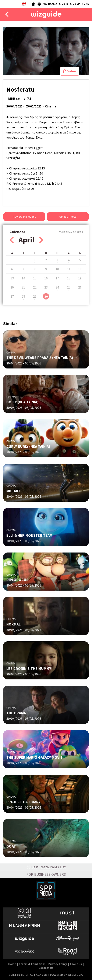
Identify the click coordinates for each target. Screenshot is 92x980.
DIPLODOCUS (17, 580)
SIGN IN (64, 4)
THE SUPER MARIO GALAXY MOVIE (34, 757)
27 (12, 296)
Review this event (24, 217)
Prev (12, 240)
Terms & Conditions (32, 964)
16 (46, 278)
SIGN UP (75, 4)
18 (69, 278)
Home (12, 964)
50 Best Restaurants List (46, 867)
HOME (85, 4)
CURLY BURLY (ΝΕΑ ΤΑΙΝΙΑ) (28, 446)
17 (57, 278)
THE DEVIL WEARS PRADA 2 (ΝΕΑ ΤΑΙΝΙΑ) (40, 358)
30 (46, 296)
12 (80, 269)
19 (80, 278)
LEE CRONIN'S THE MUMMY (29, 669)
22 (35, 287)
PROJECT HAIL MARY (23, 802)
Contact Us (46, 968)
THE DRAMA (16, 713)
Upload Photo (68, 217)
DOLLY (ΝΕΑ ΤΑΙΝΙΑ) (22, 402)
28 (23, 296)
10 (57, 269)
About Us (76, 964)
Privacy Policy (58, 964)
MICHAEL (14, 491)
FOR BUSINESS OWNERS (46, 874)
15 (35, 278)
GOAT (11, 846)
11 (69, 269)
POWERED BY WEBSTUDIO (67, 975)
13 (12, 278)
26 (80, 287)
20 (12, 287)
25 (69, 287)
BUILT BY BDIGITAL (21, 975)
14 (23, 278)
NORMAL (13, 624)
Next (41, 240)
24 (57, 287)
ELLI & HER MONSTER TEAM (29, 535)
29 (35, 296)
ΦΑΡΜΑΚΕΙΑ (50, 4)
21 (23, 287)
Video (72, 71)
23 (46, 287)
